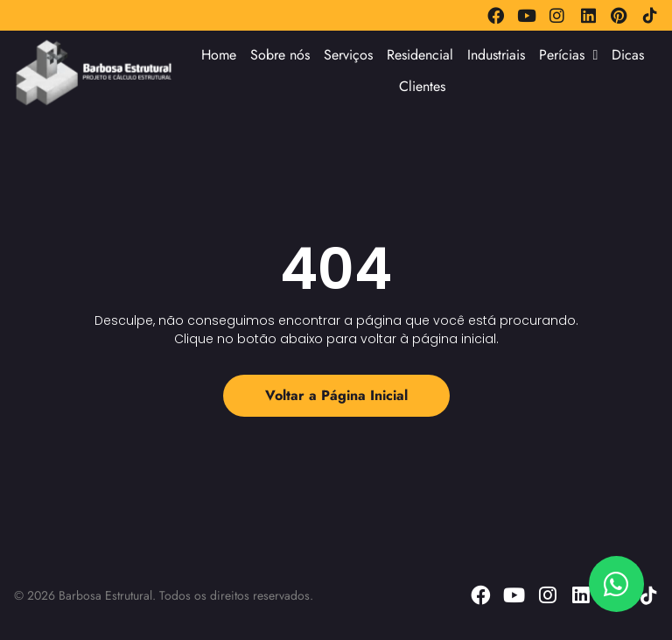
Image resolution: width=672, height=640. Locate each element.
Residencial (420, 55)
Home (219, 55)
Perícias (569, 55)
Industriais (496, 55)
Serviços (348, 55)
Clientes (422, 86)
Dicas (628, 55)
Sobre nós (280, 55)
